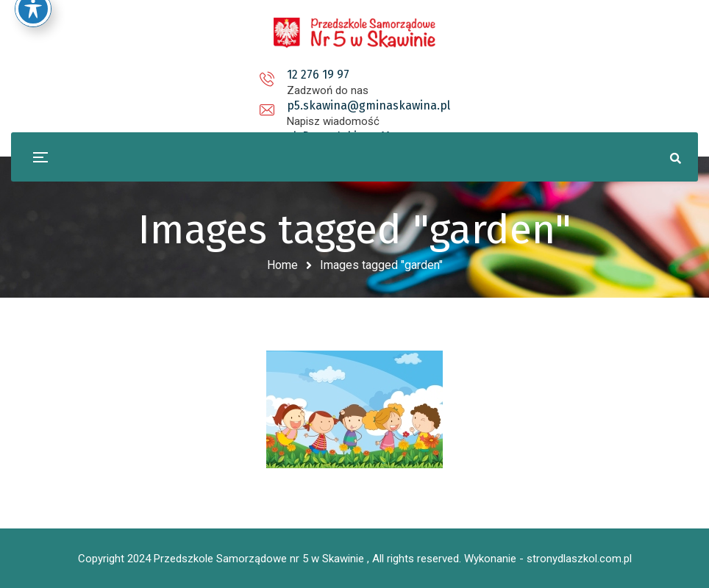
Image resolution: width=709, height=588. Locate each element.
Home (282, 265)
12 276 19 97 (181, 75)
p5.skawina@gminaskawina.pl (357, 75)
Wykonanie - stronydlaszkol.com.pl (548, 559)
